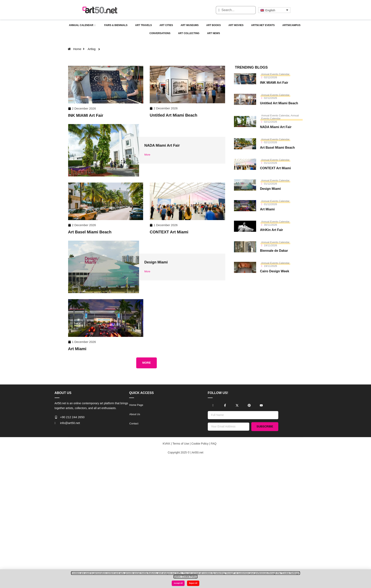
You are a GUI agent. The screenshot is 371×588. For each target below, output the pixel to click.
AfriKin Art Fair (271, 230)
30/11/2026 (271, 225)
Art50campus (291, 25)
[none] (274, 10)
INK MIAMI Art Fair (86, 115)
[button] (147, 363)
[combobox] (236, 10)
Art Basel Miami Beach (90, 232)
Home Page (136, 405)
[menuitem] (274, 10)
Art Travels (143, 25)
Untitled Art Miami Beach (174, 115)
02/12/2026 (271, 77)
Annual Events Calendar (275, 74)
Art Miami (77, 349)
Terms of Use (180, 444)
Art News (213, 33)
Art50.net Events (263, 25)
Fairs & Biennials (116, 25)
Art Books (214, 25)
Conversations (160, 33)
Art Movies (236, 25)
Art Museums (190, 25)
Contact (134, 424)
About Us (135, 414)
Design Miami (156, 262)
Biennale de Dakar (274, 251)
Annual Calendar (82, 25)
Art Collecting (189, 33)
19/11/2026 (271, 245)
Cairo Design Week (275, 271)
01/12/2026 (271, 163)
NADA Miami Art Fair (162, 145)
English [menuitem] (270, 10)
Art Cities (166, 25)
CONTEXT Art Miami (169, 232)
